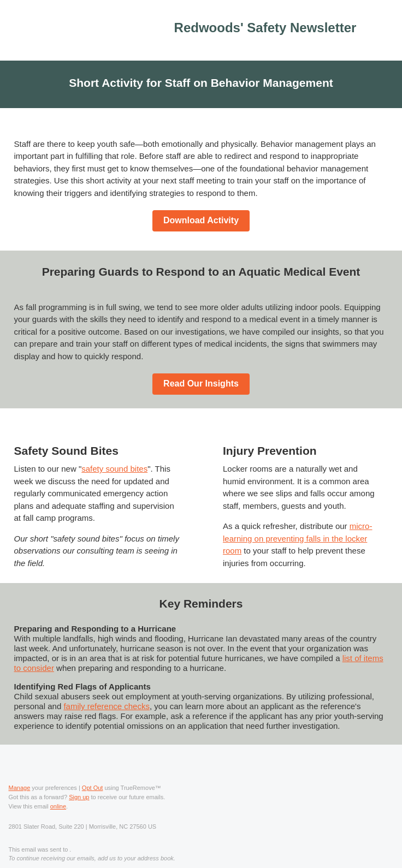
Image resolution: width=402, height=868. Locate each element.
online (58, 806)
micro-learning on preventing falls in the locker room (297, 538)
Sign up (79, 797)
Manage (20, 788)
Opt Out (93, 788)
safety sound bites (114, 469)
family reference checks (107, 706)
